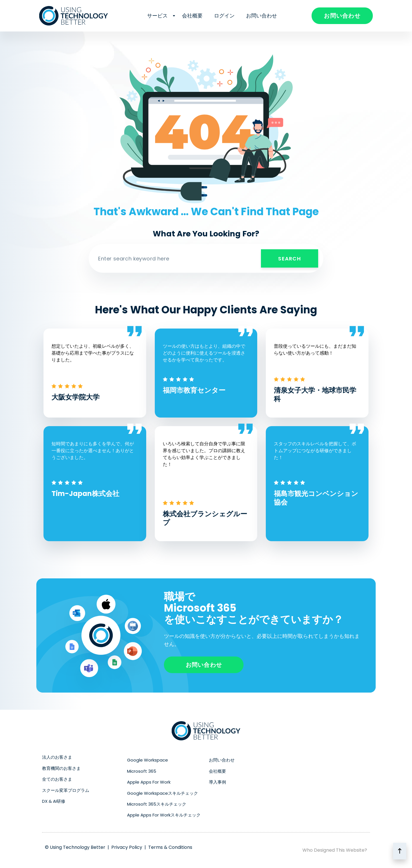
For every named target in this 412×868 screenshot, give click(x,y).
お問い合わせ (262, 16)
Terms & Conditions (170, 847)
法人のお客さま (57, 757)
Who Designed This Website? (335, 850)
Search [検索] (290, 259)
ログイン (224, 16)
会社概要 (192, 16)
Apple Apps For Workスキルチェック (164, 815)
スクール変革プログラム (66, 790)
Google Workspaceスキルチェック (163, 793)
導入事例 (217, 782)
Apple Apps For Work (149, 782)
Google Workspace (147, 760)
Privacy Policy (127, 847)
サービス (159, 16)
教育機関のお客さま (61, 768)
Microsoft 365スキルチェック (157, 804)
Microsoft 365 (142, 771)
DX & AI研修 (54, 801)
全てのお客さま (57, 779)
